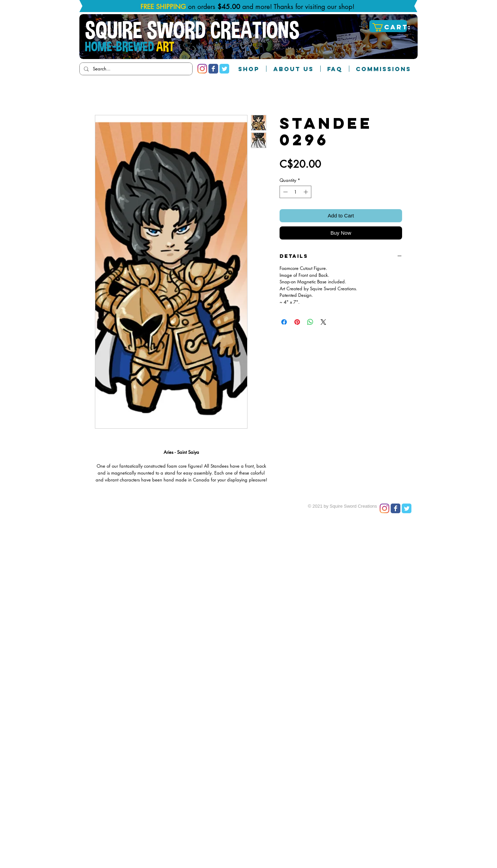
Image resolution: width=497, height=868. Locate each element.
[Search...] (135, 69)
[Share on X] (323, 322)
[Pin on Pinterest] (297, 322)
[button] (389, 27)
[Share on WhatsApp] (310, 322)
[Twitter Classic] (224, 69)
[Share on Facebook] (284, 322)
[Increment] (306, 192)
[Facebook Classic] (213, 69)
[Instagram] (202, 69)
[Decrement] (285, 192)
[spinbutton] (296, 192)
